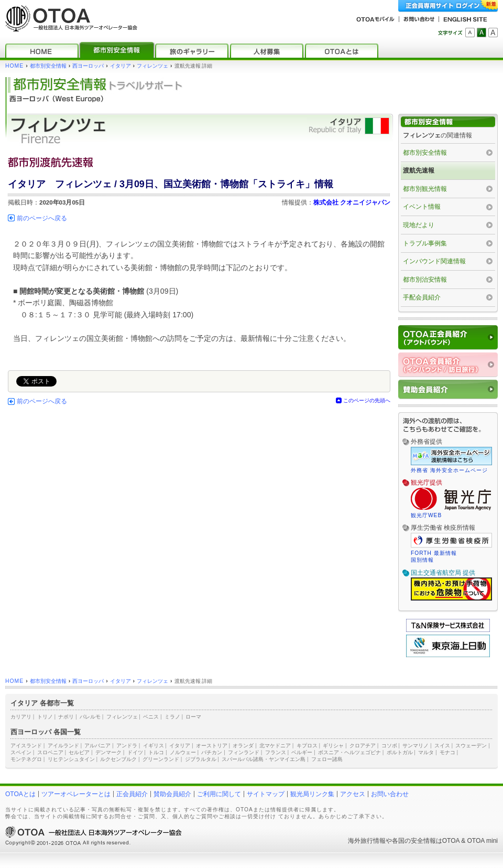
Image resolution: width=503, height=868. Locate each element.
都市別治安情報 (425, 280)
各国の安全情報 (414, 841)
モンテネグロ (26, 759)
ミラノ (172, 717)
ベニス (151, 717)
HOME (14, 66)
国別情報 (422, 560)
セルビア (79, 752)
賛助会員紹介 (172, 794)
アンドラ (127, 746)
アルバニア (97, 746)
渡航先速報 (419, 170)
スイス (442, 746)
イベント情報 (422, 207)
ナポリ (66, 717)
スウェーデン (471, 746)
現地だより (419, 225)
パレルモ (90, 717)
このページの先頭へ (367, 400)
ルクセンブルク (118, 759)
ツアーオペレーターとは (76, 794)
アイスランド (26, 746)
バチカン (212, 752)
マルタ (426, 752)
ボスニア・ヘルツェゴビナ (349, 752)
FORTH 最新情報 (434, 553)
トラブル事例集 (425, 243)
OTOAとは (20, 794)
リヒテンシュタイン (71, 759)
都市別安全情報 (48, 66)
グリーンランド (161, 759)
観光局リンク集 (312, 794)
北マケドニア (275, 746)
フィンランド (244, 752)
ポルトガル (400, 752)
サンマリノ (415, 746)
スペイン (21, 752)
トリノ (45, 717)
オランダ (243, 746)
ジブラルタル (201, 759)
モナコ (447, 752)
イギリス (154, 746)
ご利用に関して (219, 794)
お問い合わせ (390, 794)
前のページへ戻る (42, 218)
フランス (276, 752)
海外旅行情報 (367, 841)
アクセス (353, 794)
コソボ (389, 746)
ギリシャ (333, 746)
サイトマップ (266, 794)
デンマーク (108, 752)
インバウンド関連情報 (434, 261)
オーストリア (212, 746)
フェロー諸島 (327, 759)
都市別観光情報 (425, 189)
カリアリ (21, 717)
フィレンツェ (152, 66)
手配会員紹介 (422, 297)
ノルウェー (183, 752)
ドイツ (135, 752)
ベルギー (302, 752)
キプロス (307, 746)
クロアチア (363, 746)
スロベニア (50, 752)
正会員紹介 (132, 794)
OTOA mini (483, 841)
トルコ (156, 752)
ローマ (193, 717)
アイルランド (63, 746)
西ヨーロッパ (88, 66)
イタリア (121, 66)
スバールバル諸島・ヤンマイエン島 (264, 759)
